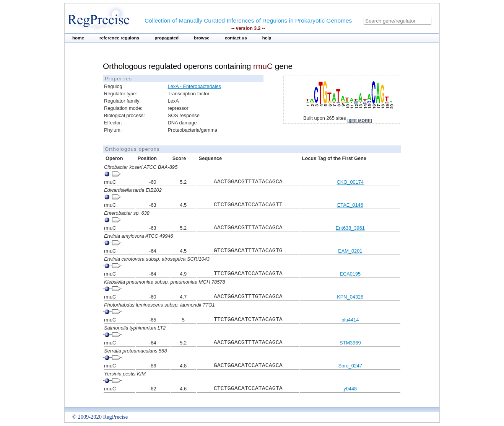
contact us (236, 38)
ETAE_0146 (350, 205)
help (267, 38)
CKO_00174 (350, 182)
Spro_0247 (350, 366)
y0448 (350, 389)
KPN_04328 (350, 297)
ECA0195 (350, 274)
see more (359, 121)
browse (202, 38)
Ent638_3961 (350, 228)
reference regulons (119, 38)
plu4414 (350, 320)
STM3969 (350, 343)
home (78, 38)
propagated (167, 38)
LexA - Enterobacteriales (194, 86)
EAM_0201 (350, 251)
